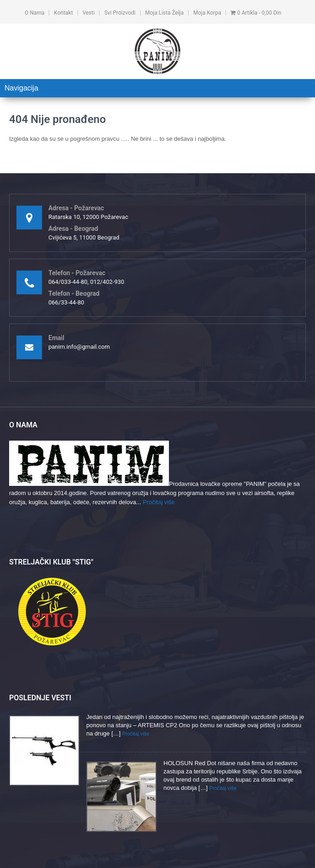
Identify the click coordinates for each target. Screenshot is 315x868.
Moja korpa (207, 13)
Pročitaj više (159, 502)
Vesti (89, 13)
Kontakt (63, 13)
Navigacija (21, 88)
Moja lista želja (164, 13)
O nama (34, 13)
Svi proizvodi (120, 13)
